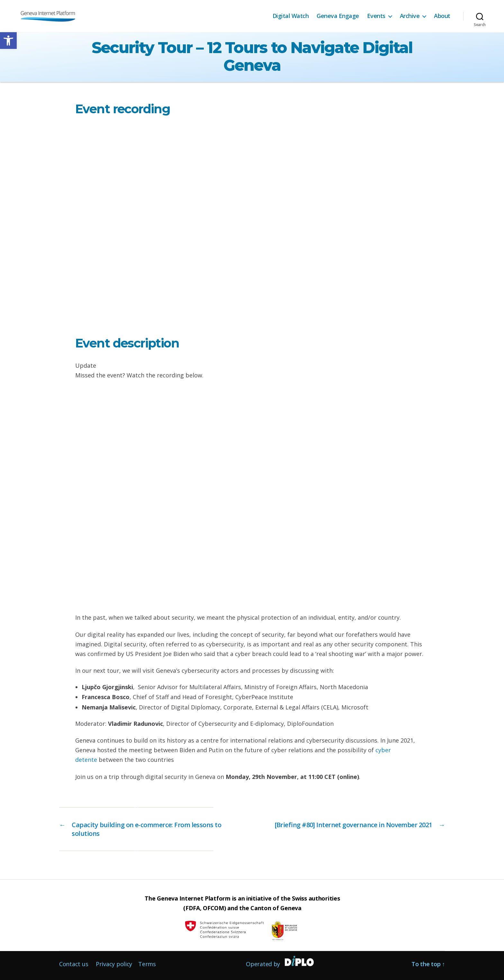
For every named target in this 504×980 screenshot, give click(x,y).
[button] (8, 41)
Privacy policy (114, 964)
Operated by (263, 964)
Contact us (74, 964)
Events (376, 16)
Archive (410, 16)
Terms (147, 964)
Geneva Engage (338, 16)
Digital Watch (291, 16)
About (442, 16)
